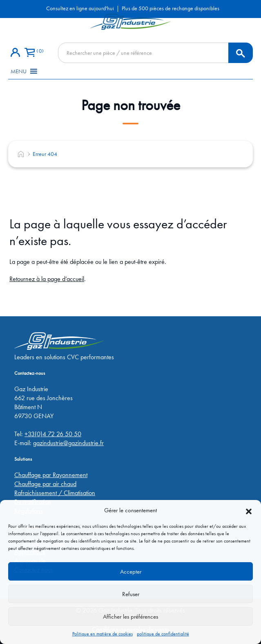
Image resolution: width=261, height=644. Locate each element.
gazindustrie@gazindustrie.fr (68, 443)
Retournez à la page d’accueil (47, 279)
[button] (249, 510)
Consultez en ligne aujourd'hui (80, 8)
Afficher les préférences (130, 617)
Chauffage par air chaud (45, 484)
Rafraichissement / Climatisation (55, 493)
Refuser (131, 594)
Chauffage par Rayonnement (51, 475)
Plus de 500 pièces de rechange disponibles (171, 8)
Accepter (131, 572)
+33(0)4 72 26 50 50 (53, 434)
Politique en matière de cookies (103, 634)
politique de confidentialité (163, 634)
